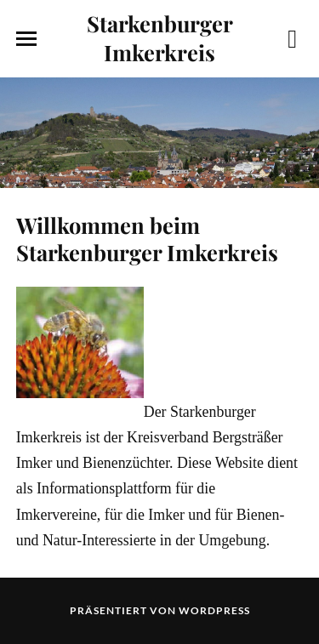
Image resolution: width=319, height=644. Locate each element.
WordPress (214, 610)
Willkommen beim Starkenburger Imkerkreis (147, 238)
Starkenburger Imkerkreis (160, 37)
